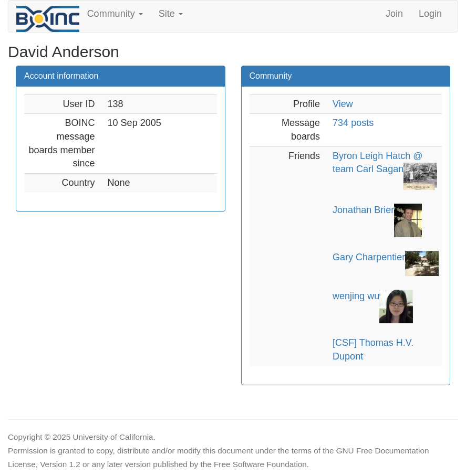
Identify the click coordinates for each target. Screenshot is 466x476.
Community (115, 14)
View (343, 104)
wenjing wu (356, 296)
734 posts (353, 123)
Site (171, 14)
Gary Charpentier (369, 257)
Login (430, 14)
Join (394, 14)
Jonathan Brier (363, 210)
